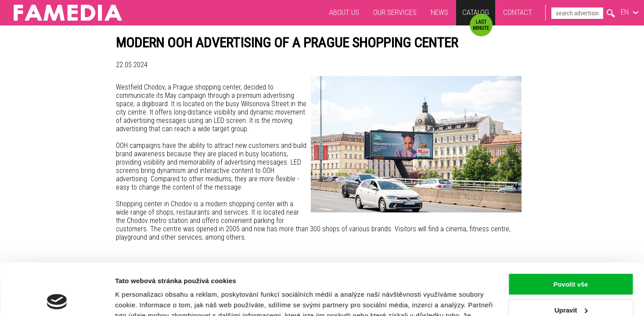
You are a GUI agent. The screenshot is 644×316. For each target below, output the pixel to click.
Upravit (571, 258)
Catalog (476, 13)
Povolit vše (570, 233)
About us (344, 12)
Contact (518, 12)
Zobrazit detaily (140, 299)
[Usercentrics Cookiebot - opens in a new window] (57, 299)
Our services (395, 12)
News (439, 12)
